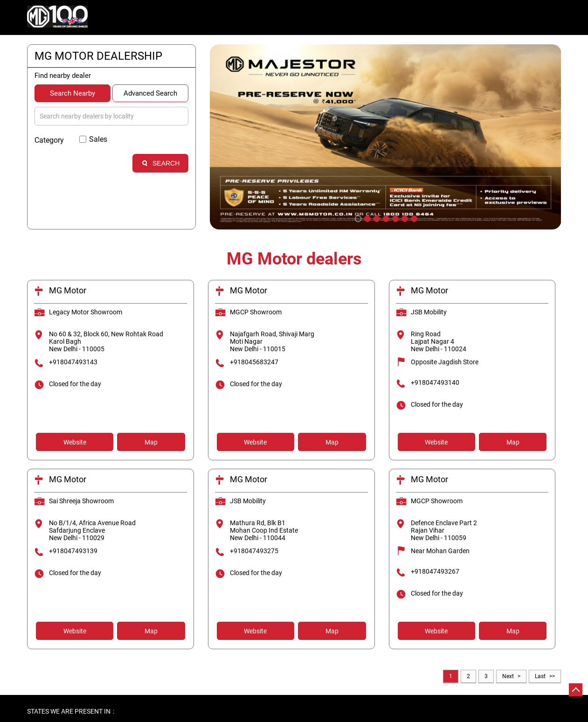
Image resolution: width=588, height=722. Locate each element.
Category (49, 140)
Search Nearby (73, 93)
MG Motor (68, 290)
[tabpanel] (386, 137)
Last (540, 676)
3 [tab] (376, 218)
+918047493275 (254, 551)
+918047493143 (73, 362)
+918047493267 (435, 571)
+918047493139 (73, 551)
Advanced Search (150, 93)
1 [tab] (357, 218)
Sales (98, 139)
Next (508, 676)
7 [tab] (413, 218)
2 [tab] (367, 218)
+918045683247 (254, 362)
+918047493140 (435, 382)
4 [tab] (385, 218)
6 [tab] (404, 218)
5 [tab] (394, 218)
